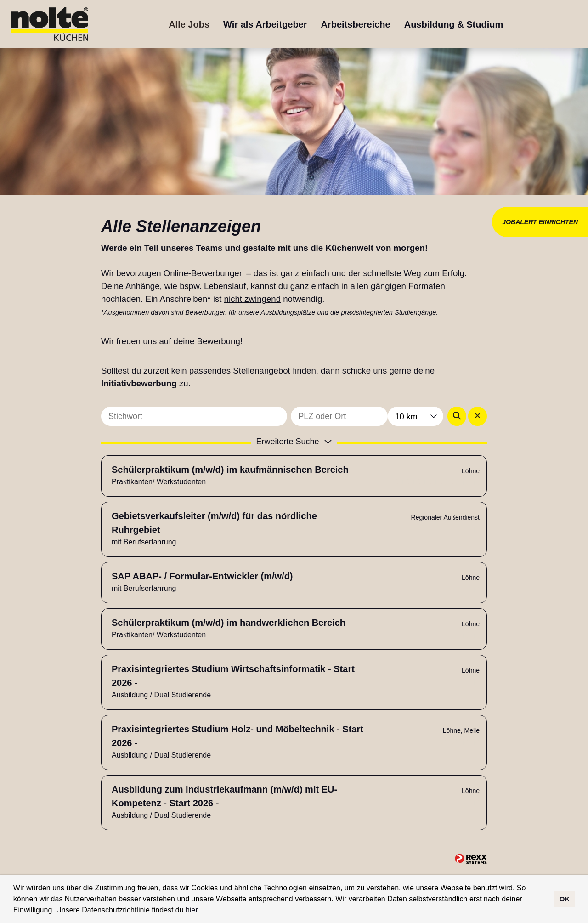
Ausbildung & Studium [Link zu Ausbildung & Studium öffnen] (454, 24)
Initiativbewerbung (139, 383)
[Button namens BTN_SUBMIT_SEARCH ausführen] (457, 416)
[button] (203, 911)
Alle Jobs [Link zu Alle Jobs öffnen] (189, 24)
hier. (192, 910)
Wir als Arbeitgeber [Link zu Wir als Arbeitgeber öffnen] (265, 24)
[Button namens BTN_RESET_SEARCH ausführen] (478, 416)
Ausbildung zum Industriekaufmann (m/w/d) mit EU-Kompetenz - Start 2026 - (224, 796)
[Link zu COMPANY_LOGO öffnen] (50, 24)
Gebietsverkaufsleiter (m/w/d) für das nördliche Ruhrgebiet (214, 523)
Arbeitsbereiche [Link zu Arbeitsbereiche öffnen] (356, 24)
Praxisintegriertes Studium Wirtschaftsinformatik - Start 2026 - (233, 676)
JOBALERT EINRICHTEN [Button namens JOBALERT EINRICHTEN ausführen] (540, 222)
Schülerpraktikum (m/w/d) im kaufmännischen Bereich (230, 470)
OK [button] (565, 899)
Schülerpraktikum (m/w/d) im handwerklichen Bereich (229, 623)
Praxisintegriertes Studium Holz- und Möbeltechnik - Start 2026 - (237, 736)
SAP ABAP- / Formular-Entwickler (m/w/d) (202, 576)
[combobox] (416, 416)
